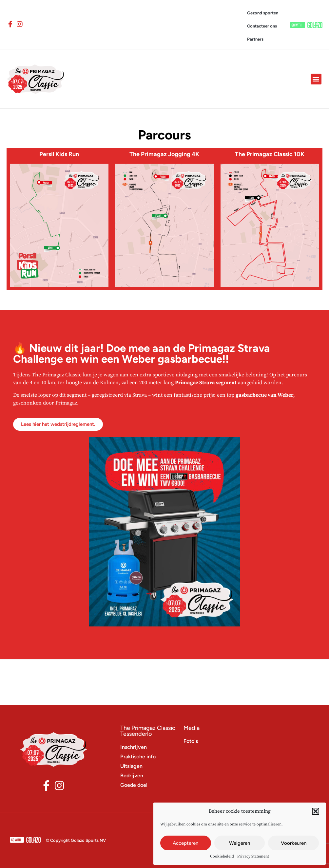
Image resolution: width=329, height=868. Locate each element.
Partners (255, 39)
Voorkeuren (294, 843)
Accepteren (185, 843)
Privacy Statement (253, 856)
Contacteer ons (262, 26)
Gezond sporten (263, 13)
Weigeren (240, 843)
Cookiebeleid (222, 856)
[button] (316, 811)
